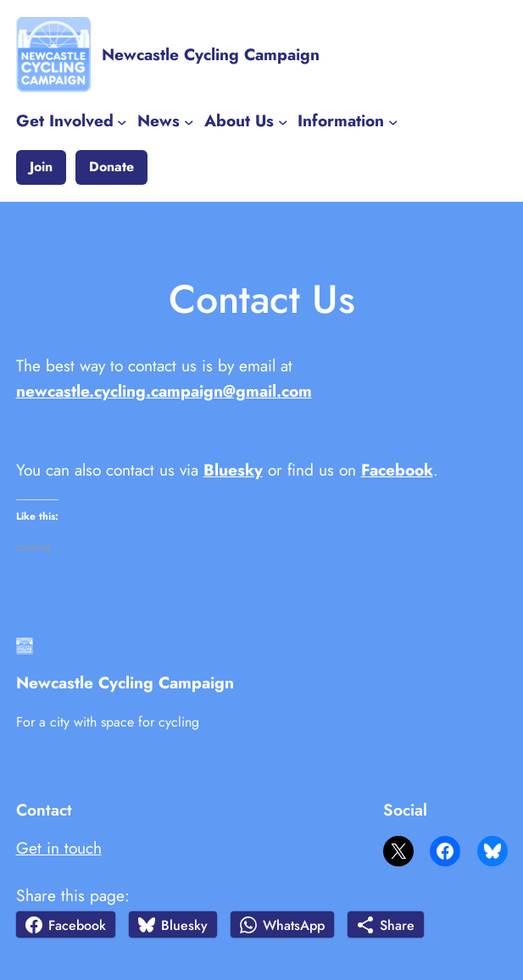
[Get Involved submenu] (122, 121)
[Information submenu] (393, 121)
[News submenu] (189, 121)
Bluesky (233, 470)
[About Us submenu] (283, 121)
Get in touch (59, 848)
